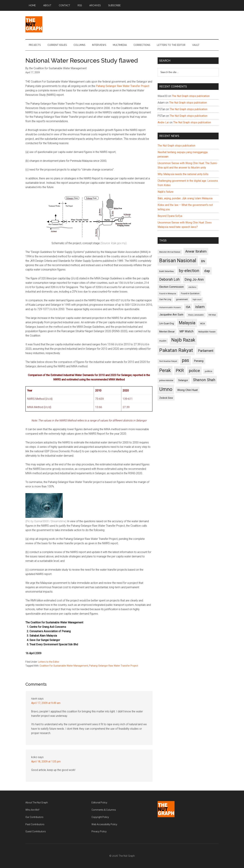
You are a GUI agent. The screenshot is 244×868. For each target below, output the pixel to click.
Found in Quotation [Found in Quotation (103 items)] (190, 293)
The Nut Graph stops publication (191, 96)
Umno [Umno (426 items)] (166, 389)
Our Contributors (34, 817)
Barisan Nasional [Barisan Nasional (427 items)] (178, 261)
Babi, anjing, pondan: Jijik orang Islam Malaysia (185, 198)
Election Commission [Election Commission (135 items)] (171, 287)
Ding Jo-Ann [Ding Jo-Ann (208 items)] (194, 279)
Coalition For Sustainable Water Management (64, 666)
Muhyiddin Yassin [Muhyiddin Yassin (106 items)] (207, 332)
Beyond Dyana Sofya (170, 216)
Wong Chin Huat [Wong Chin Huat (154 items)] (187, 390)
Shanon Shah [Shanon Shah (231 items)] (204, 380)
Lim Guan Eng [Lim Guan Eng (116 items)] (167, 323)
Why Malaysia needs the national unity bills (183, 174)
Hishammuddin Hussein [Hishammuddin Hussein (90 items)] (170, 307)
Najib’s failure (166, 192)
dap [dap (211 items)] (207, 271)
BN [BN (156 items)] (203, 261)
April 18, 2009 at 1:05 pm (46, 762)
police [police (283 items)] (194, 371)
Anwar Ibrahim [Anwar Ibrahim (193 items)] (196, 251)
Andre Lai (163, 122)
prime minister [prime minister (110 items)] (166, 380)
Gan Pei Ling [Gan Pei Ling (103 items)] (165, 299)
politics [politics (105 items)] (209, 371)
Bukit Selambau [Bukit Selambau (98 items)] (167, 271)
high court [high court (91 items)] (197, 300)
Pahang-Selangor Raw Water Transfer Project (123, 86)
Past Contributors (35, 824)
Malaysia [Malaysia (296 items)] (187, 323)
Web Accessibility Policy (104, 824)
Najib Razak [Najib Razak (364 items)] (183, 340)
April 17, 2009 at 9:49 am (46, 703)
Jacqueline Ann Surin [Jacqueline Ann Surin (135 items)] (171, 315)
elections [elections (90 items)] (192, 287)
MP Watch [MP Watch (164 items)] (187, 331)
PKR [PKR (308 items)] (180, 370)
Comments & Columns (104, 810)
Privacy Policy (99, 831)
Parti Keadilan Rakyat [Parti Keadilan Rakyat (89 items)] (168, 361)
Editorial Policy (99, 803)
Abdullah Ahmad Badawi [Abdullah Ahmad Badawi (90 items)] (170, 252)
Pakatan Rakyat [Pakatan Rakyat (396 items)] (176, 350)
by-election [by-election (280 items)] (189, 271)
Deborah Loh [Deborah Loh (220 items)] (169, 279)
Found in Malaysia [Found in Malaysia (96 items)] (168, 294)
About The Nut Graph (37, 803)
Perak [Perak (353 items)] (165, 370)
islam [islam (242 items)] (200, 307)
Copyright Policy (100, 817)
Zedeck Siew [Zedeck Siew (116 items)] (166, 398)
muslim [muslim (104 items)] (163, 341)
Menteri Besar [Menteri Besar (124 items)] (167, 332)
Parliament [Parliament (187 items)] (206, 351)
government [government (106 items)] (182, 299)
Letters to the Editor (49, 662)
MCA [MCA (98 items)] (202, 324)
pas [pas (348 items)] (185, 360)
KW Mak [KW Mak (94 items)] (212, 315)
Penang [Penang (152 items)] (199, 361)
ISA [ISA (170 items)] (188, 307)
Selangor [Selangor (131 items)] (183, 380)
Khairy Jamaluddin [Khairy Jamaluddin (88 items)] (196, 315)
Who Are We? (32, 810)
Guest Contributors (36, 831)
